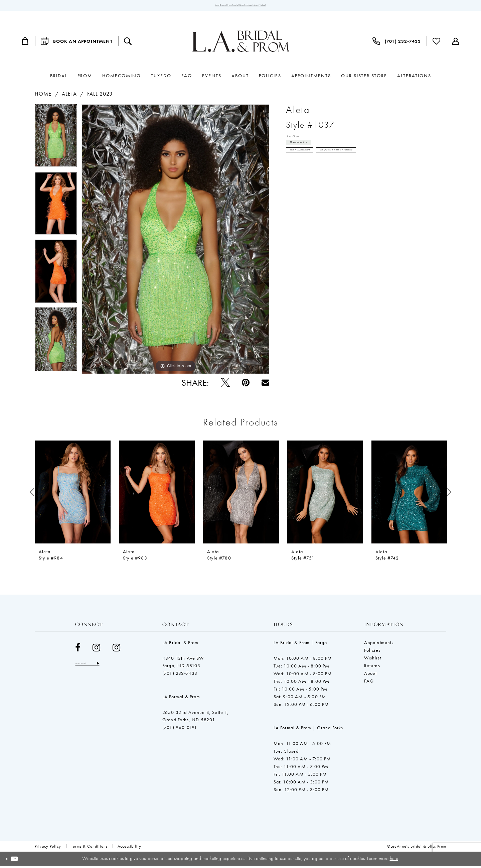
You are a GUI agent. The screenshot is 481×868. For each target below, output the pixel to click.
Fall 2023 (100, 96)
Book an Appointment (314, 168)
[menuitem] (25, 44)
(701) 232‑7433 (180, 676)
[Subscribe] (123, 668)
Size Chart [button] (299, 141)
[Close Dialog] (10, 861)
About (371, 676)
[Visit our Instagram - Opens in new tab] (97, 650)
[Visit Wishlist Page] (437, 44)
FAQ (369, 684)
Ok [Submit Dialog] (24, 861)
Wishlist (373, 660)
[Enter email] (100, 668)
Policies (372, 653)
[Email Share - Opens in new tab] (265, 385)
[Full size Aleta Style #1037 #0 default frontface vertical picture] (175, 242)
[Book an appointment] (77, 44)
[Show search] (128, 44)
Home (43, 96)
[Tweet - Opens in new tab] (225, 385)
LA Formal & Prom (181, 699)
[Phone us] (397, 44)
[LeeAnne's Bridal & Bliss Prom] (240, 44)
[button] (25, 44)
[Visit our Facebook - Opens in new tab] (78, 650)
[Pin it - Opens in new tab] (246, 385)
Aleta (69, 96)
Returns (372, 668)
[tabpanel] (56, 141)
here (394, 861)
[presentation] (73, 495)
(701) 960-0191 (180, 730)
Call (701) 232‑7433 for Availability (389, 168)
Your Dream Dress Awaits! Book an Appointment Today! (241, 7)
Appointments (379, 645)
